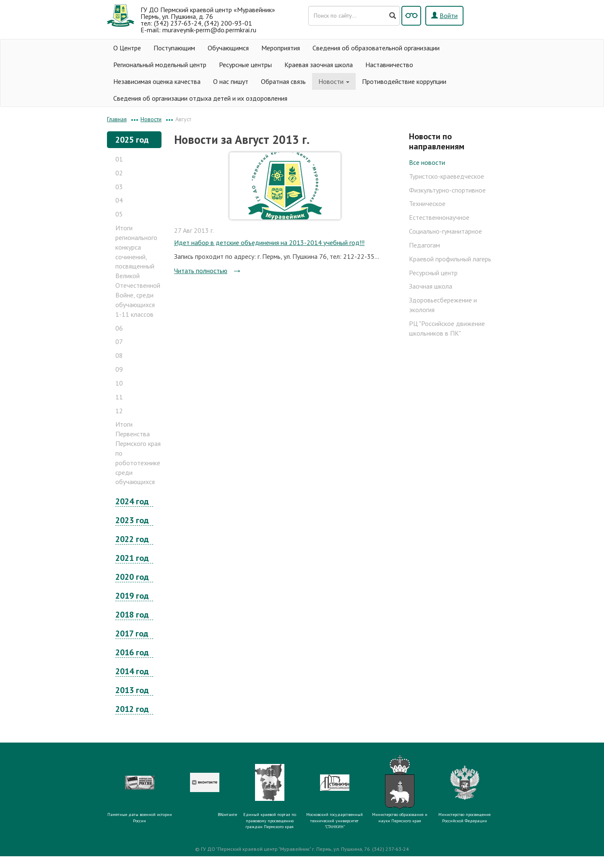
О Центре (127, 48)
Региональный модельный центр (160, 65)
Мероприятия (281, 48)
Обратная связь (283, 81)
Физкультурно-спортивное (447, 190)
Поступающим (174, 48)
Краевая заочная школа (319, 65)
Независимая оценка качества (157, 81)
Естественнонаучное (439, 217)
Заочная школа (431, 286)
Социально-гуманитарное (445, 231)
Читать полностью (201, 271)
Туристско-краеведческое (446, 176)
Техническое (427, 203)
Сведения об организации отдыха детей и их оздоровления (200, 98)
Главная (117, 119)
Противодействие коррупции (404, 81)
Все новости (427, 162)
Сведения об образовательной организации (376, 48)
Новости (334, 81)
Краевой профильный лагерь (450, 259)
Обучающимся (228, 48)
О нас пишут (231, 81)
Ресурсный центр (433, 273)
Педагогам (424, 245)
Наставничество (389, 65)
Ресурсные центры (245, 65)
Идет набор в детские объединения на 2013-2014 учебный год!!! (269, 242)
